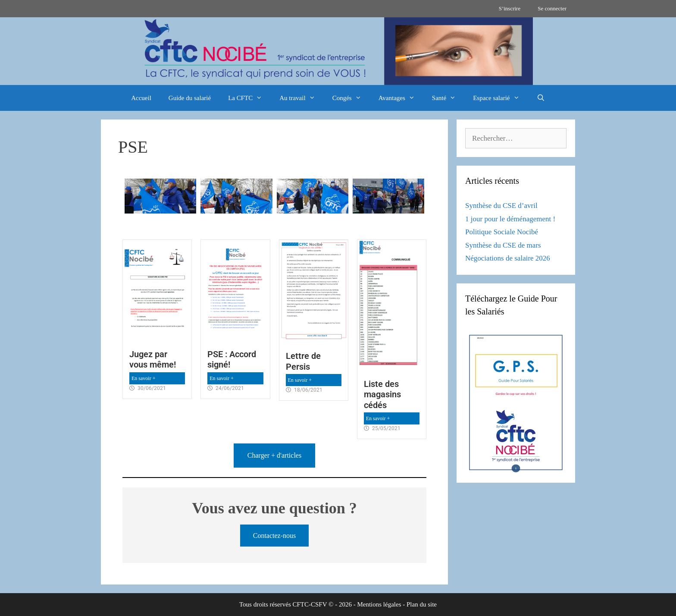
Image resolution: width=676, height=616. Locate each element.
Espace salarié (500, 98)
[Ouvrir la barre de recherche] (541, 98)
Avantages (401, 98)
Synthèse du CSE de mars (503, 245)
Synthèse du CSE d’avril (501, 206)
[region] (338, 51)
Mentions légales (379, 604)
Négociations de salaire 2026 (508, 258)
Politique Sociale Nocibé (502, 232)
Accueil (141, 98)
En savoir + (143, 378)
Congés (351, 98)
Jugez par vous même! (153, 359)
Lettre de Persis (303, 361)
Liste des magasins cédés (382, 394)
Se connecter (552, 8)
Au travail (301, 98)
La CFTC (249, 98)
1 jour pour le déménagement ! (510, 219)
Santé (448, 98)
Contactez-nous (275, 536)
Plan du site (422, 604)
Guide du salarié (190, 98)
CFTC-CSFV (310, 604)
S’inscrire (510, 8)
